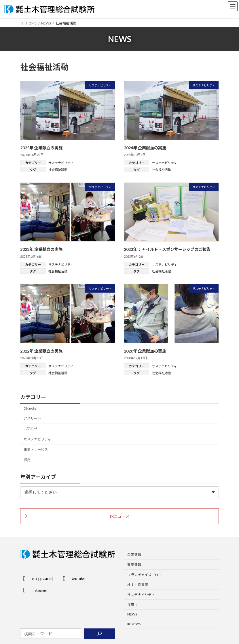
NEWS (132, 614)
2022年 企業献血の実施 (41, 351)
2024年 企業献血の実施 (145, 148)
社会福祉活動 (58, 170)
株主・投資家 (138, 585)
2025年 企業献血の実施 (41, 148)
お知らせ (31, 429)
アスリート (32, 418)
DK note (30, 408)
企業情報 (134, 555)
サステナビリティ (61, 163)
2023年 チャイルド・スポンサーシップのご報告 (167, 249)
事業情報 (134, 565)
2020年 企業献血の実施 (145, 351)
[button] (119, 516)
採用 (27, 460)
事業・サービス (36, 450)
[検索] (99, 634)
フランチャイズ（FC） (145, 575)
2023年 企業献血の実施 (41, 249)
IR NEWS (134, 624)
